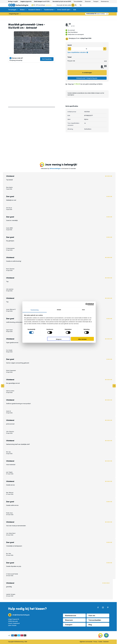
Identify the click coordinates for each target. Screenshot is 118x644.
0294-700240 (12, 625)
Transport (96, 2)
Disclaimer (106, 642)
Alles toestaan (82, 339)
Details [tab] (59, 310)
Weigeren (59, 339)
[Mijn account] (76, 5)
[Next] (114, 386)
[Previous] (3, 386)
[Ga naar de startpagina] (18, 5)
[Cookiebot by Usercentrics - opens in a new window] (87, 304)
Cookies (100, 642)
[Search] (73, 5)
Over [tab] (83, 310)
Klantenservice (105, 2)
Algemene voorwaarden (86, 642)
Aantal (70, 45)
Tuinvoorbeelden (78, 2)
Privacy (95, 642)
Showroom (88, 2)
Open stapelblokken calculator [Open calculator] (78, 52)
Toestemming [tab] (35, 310)
